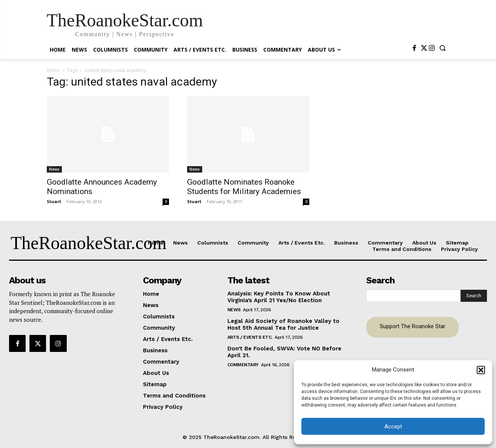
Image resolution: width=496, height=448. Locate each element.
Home (53, 70)
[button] (481, 370)
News (54, 169)
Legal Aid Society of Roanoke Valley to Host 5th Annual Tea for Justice (283, 324)
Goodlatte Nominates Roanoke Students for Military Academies (244, 187)
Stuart (54, 201)
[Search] (474, 296)
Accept (393, 427)
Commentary (243, 365)
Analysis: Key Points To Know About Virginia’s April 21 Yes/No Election (279, 297)
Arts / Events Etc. (250, 337)
